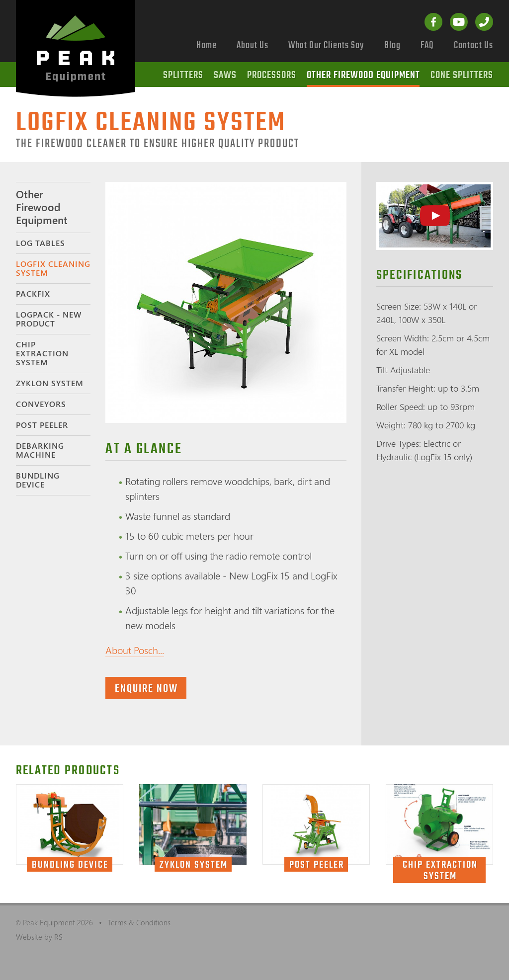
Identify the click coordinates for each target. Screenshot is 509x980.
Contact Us (473, 45)
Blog (392, 45)
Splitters (183, 75)
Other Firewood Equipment (363, 75)
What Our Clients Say (326, 45)
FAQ (427, 45)
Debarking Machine (40, 450)
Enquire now (146, 689)
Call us (484, 22)
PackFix (33, 294)
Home (207, 45)
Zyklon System (50, 383)
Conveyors (41, 404)
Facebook (433, 22)
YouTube (459, 22)
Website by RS (39, 937)
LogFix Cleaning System (53, 268)
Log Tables (41, 243)
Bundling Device (38, 480)
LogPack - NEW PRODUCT (49, 319)
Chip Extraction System (42, 353)
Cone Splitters (462, 75)
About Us (253, 45)
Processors (272, 75)
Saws (225, 75)
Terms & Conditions (139, 922)
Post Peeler (42, 425)
